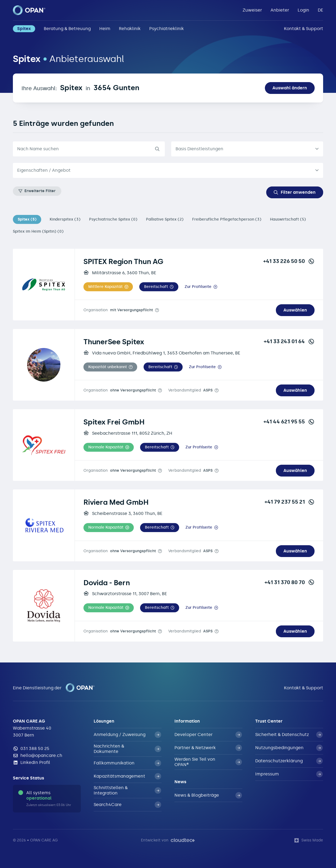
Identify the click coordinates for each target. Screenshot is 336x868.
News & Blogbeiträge (208, 795)
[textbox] (164, 170)
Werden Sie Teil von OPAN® (208, 762)
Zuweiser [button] (252, 10)
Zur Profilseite (198, 287)
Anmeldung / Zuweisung (127, 735)
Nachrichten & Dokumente (127, 749)
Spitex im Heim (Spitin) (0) (38, 231)
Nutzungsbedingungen (289, 748)
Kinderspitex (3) (65, 219)
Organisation (118, 310)
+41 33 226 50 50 (289, 261)
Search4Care (127, 805)
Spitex (24, 29)
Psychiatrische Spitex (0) (113, 219)
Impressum (289, 774)
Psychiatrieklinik (167, 29)
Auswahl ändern (290, 88)
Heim (105, 29)
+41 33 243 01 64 (289, 341)
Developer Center (208, 735)
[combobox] (168, 170)
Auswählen (295, 310)
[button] (108, 287)
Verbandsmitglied (190, 390)
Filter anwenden (295, 192)
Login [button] (303, 10)
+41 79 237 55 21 (290, 502)
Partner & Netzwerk (208, 748)
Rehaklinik (130, 29)
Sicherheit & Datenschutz (289, 735)
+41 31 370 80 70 (290, 582)
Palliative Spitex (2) (165, 219)
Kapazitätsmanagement (127, 776)
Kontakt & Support (304, 29)
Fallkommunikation (127, 763)
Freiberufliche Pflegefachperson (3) (227, 219)
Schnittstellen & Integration (127, 790)
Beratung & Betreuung (67, 29)
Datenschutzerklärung (289, 761)
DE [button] (320, 10)
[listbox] (247, 149)
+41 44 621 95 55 (289, 422)
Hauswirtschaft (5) (288, 219)
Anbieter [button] (280, 10)
